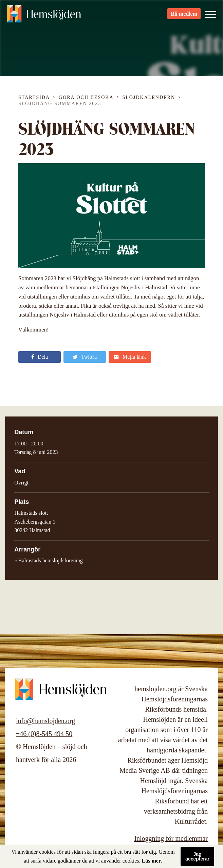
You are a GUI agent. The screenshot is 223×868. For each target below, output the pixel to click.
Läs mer (151, 861)
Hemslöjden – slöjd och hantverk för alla (44, 17)
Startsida (34, 97)
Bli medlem (184, 17)
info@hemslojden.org (45, 721)
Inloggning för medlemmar (171, 838)
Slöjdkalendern (149, 97)
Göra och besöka (86, 97)
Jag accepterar (197, 856)
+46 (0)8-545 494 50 (44, 734)
